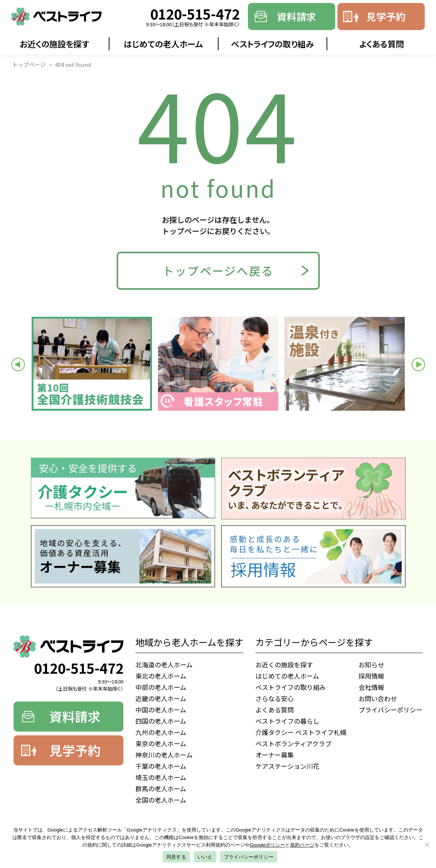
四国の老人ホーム (161, 721)
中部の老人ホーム (161, 687)
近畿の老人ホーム (161, 698)
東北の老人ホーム (161, 676)
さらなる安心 (275, 698)
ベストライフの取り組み (273, 44)
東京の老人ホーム (161, 743)
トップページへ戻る (218, 271)
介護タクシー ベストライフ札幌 (301, 732)
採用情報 (371, 676)
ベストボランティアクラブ (293, 743)
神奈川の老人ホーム (164, 755)
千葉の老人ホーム (161, 766)
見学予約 (386, 16)
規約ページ (302, 845)
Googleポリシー (267, 845)
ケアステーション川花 (287, 766)
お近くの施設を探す (54, 44)
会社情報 (371, 687)
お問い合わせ (378, 698)
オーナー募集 (275, 755)
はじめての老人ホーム (163, 44)
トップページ (29, 64)
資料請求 (296, 16)
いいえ (205, 857)
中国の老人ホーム (161, 710)
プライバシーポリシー (390, 710)
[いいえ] (427, 844)
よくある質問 (382, 44)
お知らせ (371, 665)
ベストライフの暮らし (287, 721)
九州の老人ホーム (161, 732)
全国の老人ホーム (161, 800)
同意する (176, 857)
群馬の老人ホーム (161, 789)
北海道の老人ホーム (164, 665)
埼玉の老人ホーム (161, 777)
